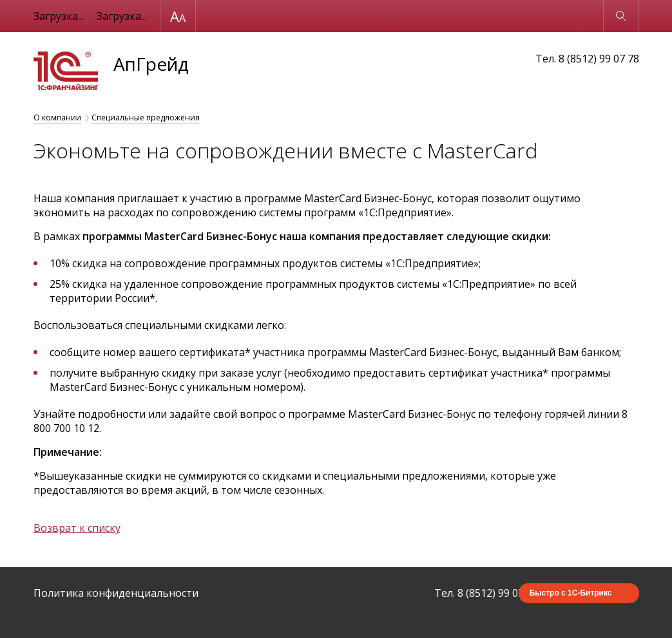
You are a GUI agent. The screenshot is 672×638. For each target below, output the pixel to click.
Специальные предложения (146, 117)
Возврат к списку (77, 528)
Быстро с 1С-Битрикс (571, 593)
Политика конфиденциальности (116, 593)
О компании (57, 117)
